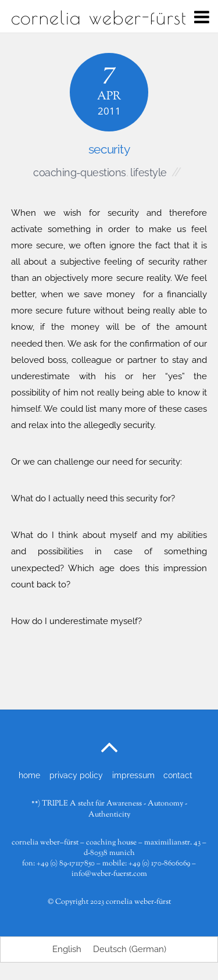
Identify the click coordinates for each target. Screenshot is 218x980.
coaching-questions (79, 172)
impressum (133, 775)
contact (178, 775)
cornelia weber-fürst (138, 902)
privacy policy (76, 775)
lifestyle (148, 172)
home (29, 775)
